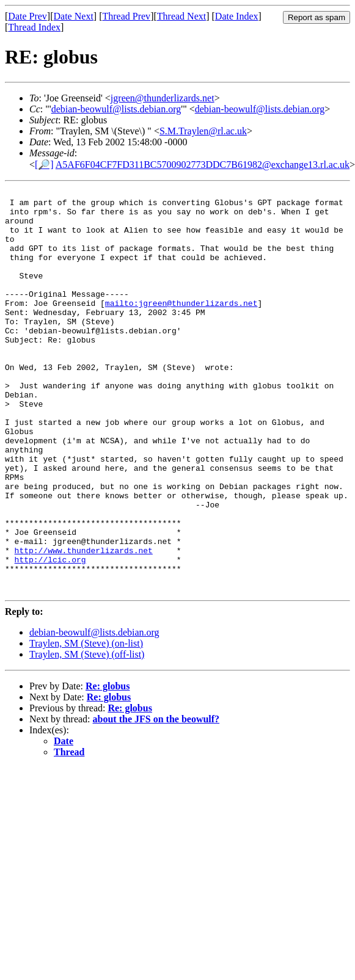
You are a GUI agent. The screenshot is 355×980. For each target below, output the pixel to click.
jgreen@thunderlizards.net (163, 98)
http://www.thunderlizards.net (84, 623)
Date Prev (27, 16)
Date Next (74, 16)
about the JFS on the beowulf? (156, 800)
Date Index (237, 16)
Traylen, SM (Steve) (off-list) (87, 735)
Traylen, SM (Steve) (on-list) (86, 724)
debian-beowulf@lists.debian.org (116, 109)
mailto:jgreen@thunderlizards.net (181, 327)
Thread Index (34, 27)
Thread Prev (126, 16)
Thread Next (181, 16)
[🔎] (44, 165)
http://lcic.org (50, 634)
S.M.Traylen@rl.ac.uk (203, 131)
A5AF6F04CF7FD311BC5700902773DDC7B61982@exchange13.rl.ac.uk (203, 165)
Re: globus (108, 767)
